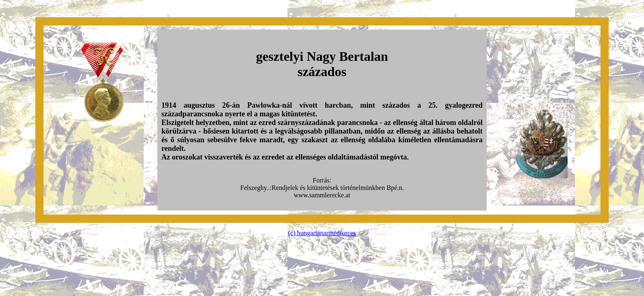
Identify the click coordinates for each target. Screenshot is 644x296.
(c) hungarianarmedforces (322, 233)
